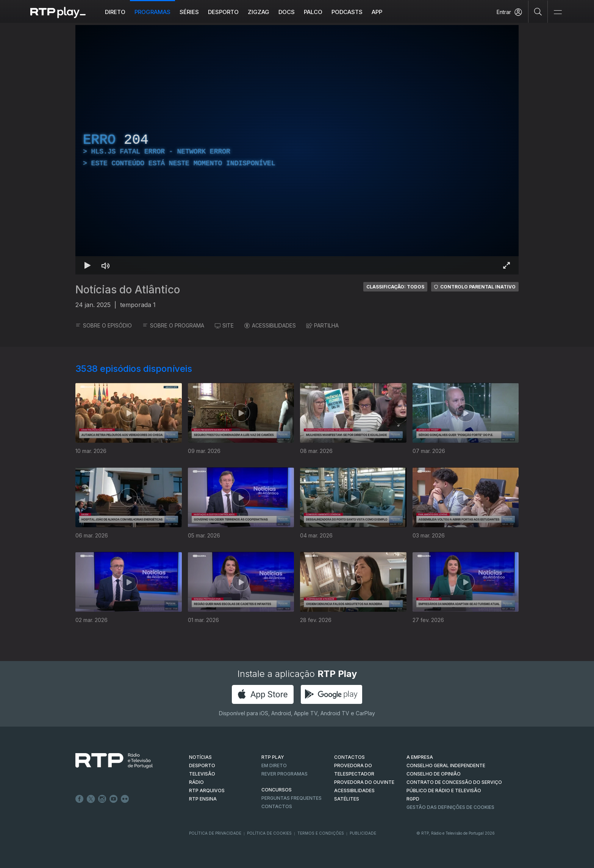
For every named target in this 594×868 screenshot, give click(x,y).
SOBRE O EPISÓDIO (104, 325)
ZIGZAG (259, 12)
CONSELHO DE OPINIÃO (434, 774)
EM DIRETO (274, 765)
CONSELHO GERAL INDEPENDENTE (446, 765)
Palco (313, 12)
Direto (115, 12)
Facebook (80, 799)
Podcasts (347, 12)
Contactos (277, 806)
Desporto (223, 12)
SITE (224, 325)
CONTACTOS (349, 757)
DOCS (287, 12)
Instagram (102, 799)
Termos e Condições (321, 833)
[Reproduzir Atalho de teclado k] (88, 265)
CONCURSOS (277, 790)
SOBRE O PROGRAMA (173, 325)
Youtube (114, 799)
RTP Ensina (203, 799)
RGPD (413, 799)
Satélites (347, 799)
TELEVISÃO (202, 774)
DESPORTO (202, 765)
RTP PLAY (273, 757)
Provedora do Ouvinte (364, 782)
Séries (189, 12)
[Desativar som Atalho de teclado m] (106, 265)
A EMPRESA (420, 757)
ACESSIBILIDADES (270, 325)
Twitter (91, 799)
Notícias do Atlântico (128, 290)
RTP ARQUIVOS (207, 790)
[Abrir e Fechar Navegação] (558, 12)
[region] (297, 150)
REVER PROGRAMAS (284, 774)
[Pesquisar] (538, 11)
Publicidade (363, 833)
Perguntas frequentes (292, 798)
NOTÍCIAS (200, 757)
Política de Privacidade (215, 833)
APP (377, 12)
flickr (125, 799)
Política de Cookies (269, 833)
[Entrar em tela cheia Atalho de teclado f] (506, 265)
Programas (152, 12)
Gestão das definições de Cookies (450, 807)
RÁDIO (196, 782)
